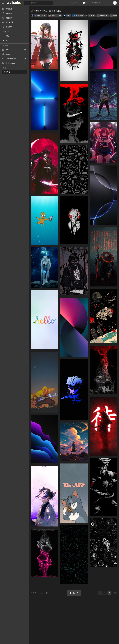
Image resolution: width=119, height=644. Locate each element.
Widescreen (9, 63)
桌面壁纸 (7, 18)
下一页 (74, 593)
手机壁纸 (14, 13)
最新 (7, 36)
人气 (7, 40)
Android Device (10, 59)
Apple (6, 54)
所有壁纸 (7, 9)
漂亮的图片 (8, 22)
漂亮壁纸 (7, 27)
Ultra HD (7, 50)
